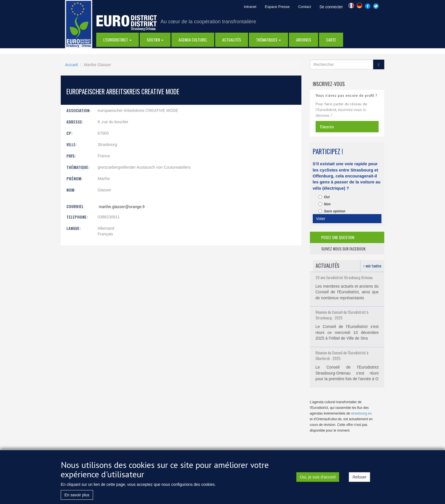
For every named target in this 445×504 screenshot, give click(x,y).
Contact (305, 7)
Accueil (71, 65)
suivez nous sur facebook (343, 249)
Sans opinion (332, 211)
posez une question (338, 237)
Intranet (250, 7)
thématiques (268, 40)
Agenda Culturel (193, 40)
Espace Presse (277, 7)
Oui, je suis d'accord (318, 477)
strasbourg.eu (361, 413)
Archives (304, 40)
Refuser (359, 477)
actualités (232, 40)
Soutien (155, 40)
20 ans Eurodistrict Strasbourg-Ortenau (344, 277)
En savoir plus (77, 495)
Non (325, 204)
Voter (321, 219)
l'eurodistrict (117, 40)
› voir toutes (372, 266)
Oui (324, 197)
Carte (331, 40)
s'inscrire (327, 126)
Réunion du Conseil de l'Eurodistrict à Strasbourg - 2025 (342, 315)
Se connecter (331, 7)
